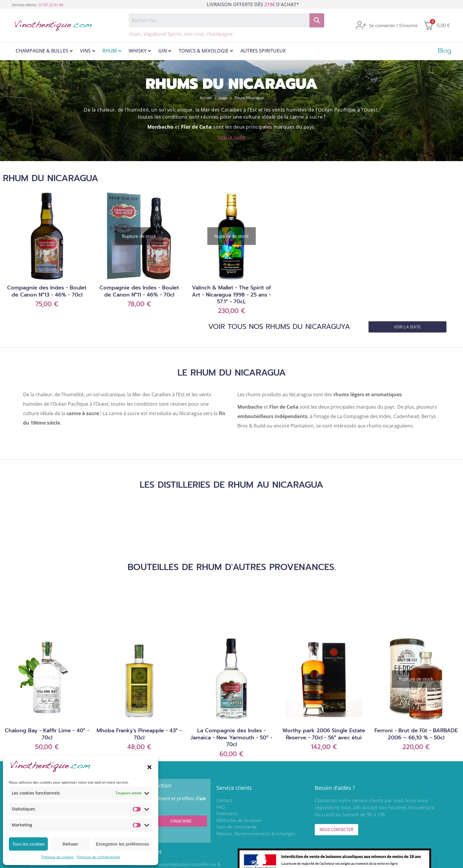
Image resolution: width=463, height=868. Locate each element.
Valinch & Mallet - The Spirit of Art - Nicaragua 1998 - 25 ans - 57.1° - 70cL (231, 295)
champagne (220, 34)
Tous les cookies (28, 844)
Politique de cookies (58, 857)
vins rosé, (195, 34)
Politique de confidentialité (98, 857)
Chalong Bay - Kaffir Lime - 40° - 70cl (47, 734)
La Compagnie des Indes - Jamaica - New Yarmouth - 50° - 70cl (231, 737)
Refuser (70, 844)
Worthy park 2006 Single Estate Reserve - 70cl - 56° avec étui (324, 734)
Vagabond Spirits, (164, 34)
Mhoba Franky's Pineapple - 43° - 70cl (139, 734)
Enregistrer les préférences (123, 844)
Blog (445, 51)
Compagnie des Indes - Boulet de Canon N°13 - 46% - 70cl (47, 291)
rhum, (136, 34)
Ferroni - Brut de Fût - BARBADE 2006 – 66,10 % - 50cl (416, 734)
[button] (149, 767)
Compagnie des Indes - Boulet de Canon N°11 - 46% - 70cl (139, 291)
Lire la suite (232, 137)
